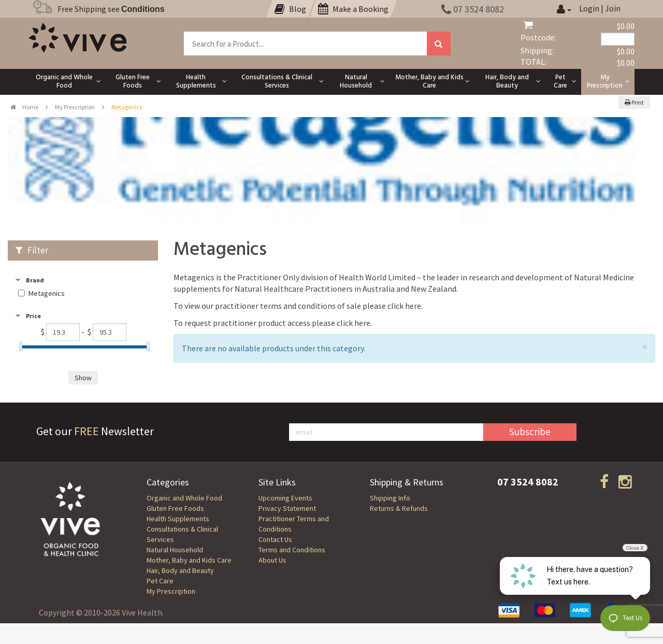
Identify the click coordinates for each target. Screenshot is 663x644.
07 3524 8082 (473, 9)
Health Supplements (178, 519)
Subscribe (530, 432)
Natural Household (175, 550)
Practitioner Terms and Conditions (294, 524)
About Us (272, 560)
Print (634, 102)
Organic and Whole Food (184, 498)
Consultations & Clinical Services (182, 534)
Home (24, 107)
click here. (405, 306)
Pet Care (160, 581)
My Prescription (75, 107)
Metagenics (47, 294)
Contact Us (275, 539)
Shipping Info (390, 498)
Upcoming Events (285, 498)
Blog (290, 9)
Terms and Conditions (292, 550)
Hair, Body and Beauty (180, 570)
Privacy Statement (287, 508)
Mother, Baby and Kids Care (189, 560)
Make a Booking (353, 9)
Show (83, 378)
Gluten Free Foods (175, 508)
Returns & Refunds (399, 508)
